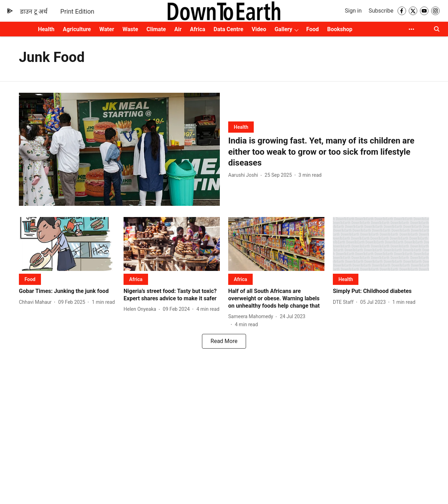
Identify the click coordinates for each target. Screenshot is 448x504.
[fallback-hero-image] (119, 149)
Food (313, 29)
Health (46, 29)
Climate (156, 29)
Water (107, 29)
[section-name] (241, 127)
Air (178, 29)
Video (259, 29)
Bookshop (340, 29)
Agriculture (77, 29)
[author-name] (244, 175)
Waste (130, 29)
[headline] (329, 152)
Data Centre (228, 29)
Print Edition (77, 11)
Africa (198, 29)
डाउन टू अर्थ (34, 11)
